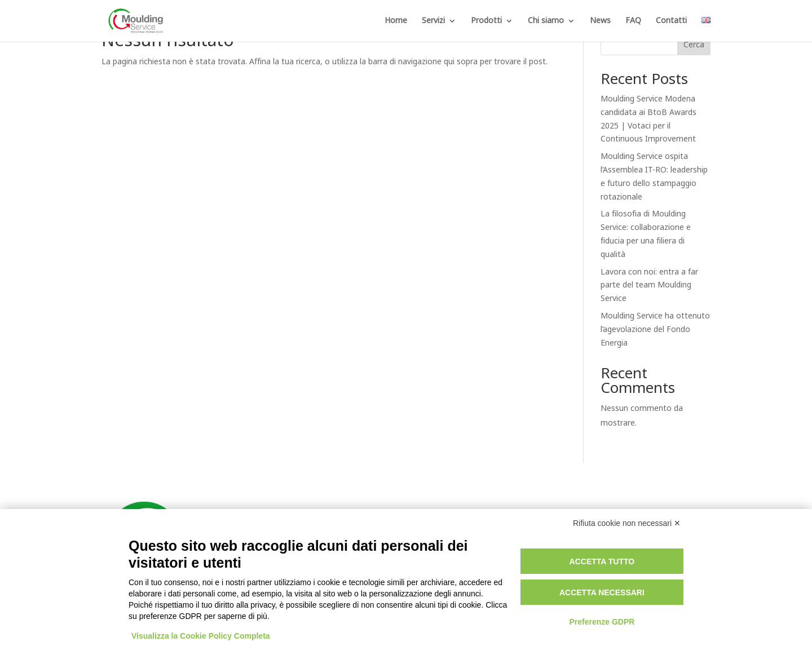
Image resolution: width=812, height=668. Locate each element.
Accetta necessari (602, 592)
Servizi (433, 22)
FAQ (633, 22)
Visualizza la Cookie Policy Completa (201, 636)
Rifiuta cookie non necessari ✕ (627, 523)
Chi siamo (546, 22)
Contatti (671, 22)
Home (396, 22)
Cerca (694, 45)
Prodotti (486, 22)
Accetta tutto (602, 561)
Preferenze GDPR (602, 622)
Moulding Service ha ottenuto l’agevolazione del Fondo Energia (655, 329)
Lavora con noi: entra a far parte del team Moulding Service (649, 286)
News (600, 22)
